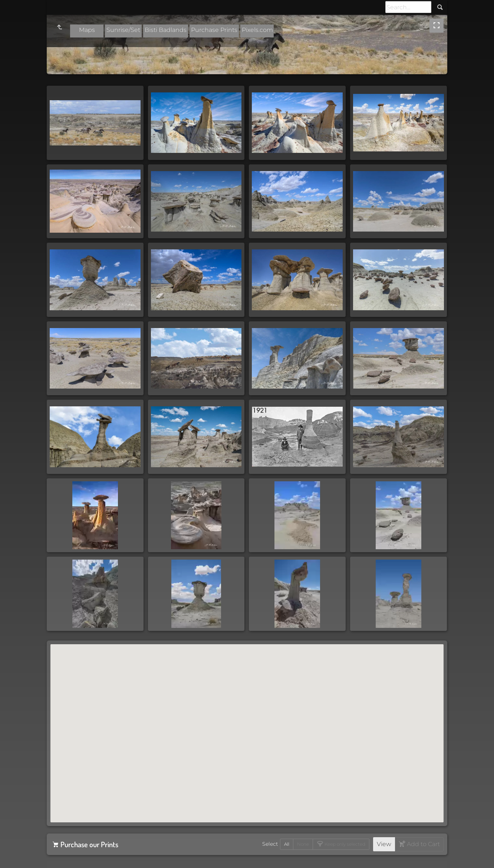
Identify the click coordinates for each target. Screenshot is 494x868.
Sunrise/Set (123, 30)
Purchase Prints (214, 30)
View (384, 844)
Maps (87, 30)
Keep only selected (344, 844)
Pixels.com (257, 30)
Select (270, 844)
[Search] (408, 7)
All (287, 844)
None (303, 844)
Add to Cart (423, 844)
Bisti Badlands (166, 30)
